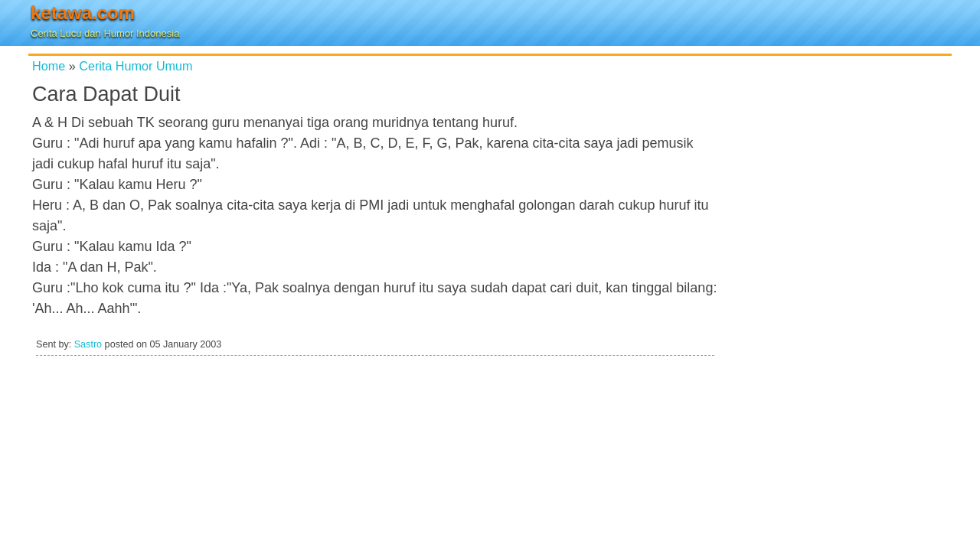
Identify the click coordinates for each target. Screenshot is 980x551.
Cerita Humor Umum (136, 66)
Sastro (88, 344)
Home (49, 66)
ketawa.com (83, 13)
